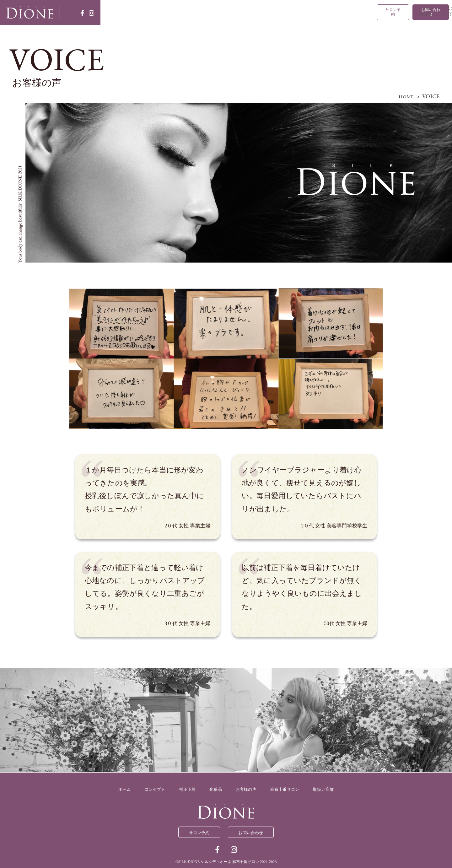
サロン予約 (383, 12)
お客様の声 (289, 12)
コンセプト (176, 12)
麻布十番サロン (318, 12)
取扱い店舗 (348, 12)
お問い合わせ (427, 12)
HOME (405, 96)
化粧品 (256, 12)
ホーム (145, 12)
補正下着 (215, 12)
